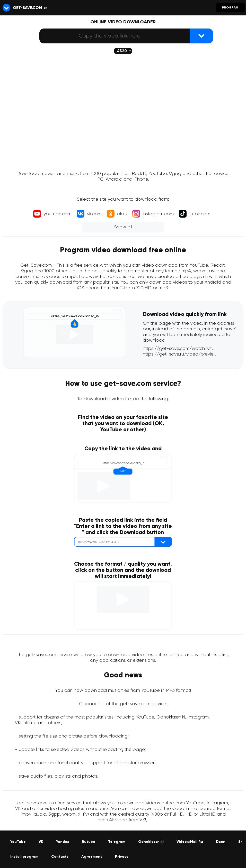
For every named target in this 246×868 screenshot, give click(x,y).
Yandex (63, 842)
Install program (24, 857)
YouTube (18, 842)
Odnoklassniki (151, 842)
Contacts (60, 857)
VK (41, 842)
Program (230, 8)
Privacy (122, 857)
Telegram (117, 842)
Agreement (92, 857)
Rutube (89, 842)
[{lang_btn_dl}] (201, 36)
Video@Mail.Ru (190, 842)
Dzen (221, 842)
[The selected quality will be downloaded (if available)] (123, 51)
